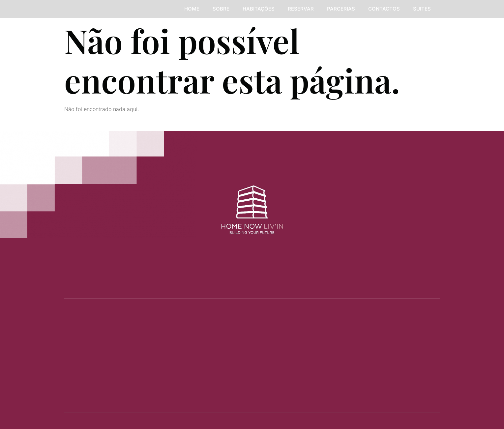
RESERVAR (301, 9)
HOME (192, 9)
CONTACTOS (384, 9)
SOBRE (221, 9)
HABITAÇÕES (259, 9)
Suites (422, 9)
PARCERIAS (341, 9)
